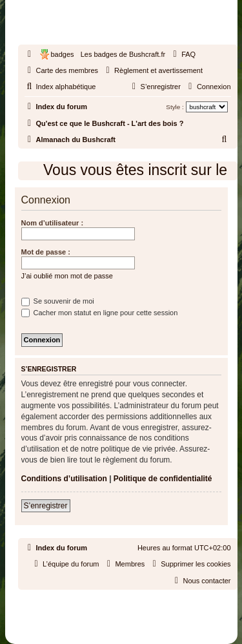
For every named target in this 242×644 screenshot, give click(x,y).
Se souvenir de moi (58, 301)
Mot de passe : (46, 252)
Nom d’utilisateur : (53, 223)
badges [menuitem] (63, 54)
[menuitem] (183, 54)
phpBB (92, 602)
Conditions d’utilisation (64, 479)
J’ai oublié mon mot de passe (67, 276)
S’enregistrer (46, 506)
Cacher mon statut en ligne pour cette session (100, 313)
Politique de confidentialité (163, 479)
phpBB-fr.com (138, 613)
